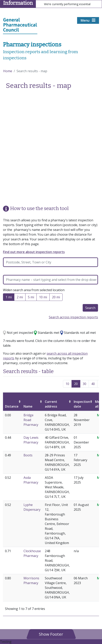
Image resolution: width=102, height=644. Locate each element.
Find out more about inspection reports (34, 252)
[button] (51, 634)
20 (76, 384)
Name (28, 406)
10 (67, 384)
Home (8, 71)
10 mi (43, 298)
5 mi (31, 298)
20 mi (56, 298)
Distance (12, 406)
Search (90, 308)
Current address (51, 404)
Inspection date (82, 404)
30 (84, 384)
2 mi (20, 298)
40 (93, 384)
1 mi (9, 298)
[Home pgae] (20, 26)
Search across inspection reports (73, 317)
